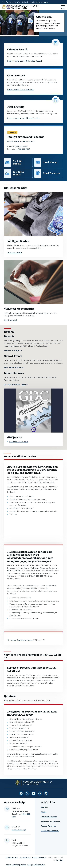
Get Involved (10, 320)
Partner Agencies (49, 826)
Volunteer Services (49, 817)
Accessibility (25, 858)
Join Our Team (15, 253)
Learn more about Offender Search (25, 61)
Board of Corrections (50, 831)
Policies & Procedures (51, 821)
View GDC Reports (13, 350)
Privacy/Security (39, 858)
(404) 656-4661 (21, 146)
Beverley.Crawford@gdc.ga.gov (21, 141)
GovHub (60, 860)
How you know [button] (42, 2)
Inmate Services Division (16, 385)
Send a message (19, 830)
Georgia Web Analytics (36, 865)
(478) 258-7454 (24, 149)
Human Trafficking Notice (21, 640)
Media (44, 812)
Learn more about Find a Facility (23, 118)
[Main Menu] (62, 7)
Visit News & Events (14, 367)
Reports (45, 807)
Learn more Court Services (21, 90)
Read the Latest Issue (19, 442)
